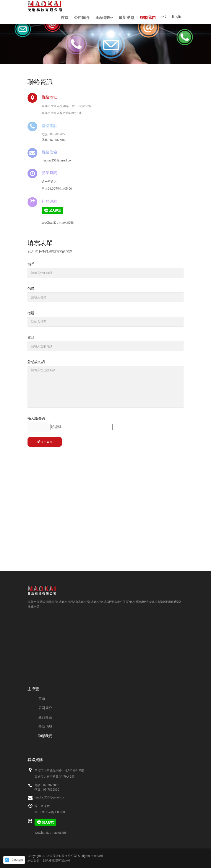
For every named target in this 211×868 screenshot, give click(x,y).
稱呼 (31, 264)
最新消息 (127, 18)
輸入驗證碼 (36, 418)
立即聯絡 (17, 860)
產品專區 (104, 18)
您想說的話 (36, 362)
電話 (31, 337)
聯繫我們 (148, 18)
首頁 (65, 18)
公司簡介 (82, 18)
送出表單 (45, 442)
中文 (164, 17)
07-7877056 (58, 134)
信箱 (31, 289)
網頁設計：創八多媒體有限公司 (49, 860)
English (178, 17)
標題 (31, 313)
